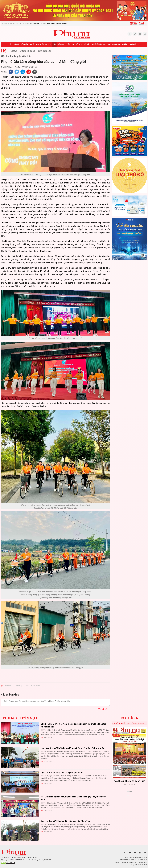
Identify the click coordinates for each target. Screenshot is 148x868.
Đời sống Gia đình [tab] (135, 723)
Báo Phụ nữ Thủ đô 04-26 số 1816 (129, 781)
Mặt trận (24, 44)
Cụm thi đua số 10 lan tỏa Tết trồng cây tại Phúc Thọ (65, 821)
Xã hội (32, 44)
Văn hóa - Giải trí (82, 44)
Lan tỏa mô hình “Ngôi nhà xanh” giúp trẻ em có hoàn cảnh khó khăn (73, 748)
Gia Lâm (8, 686)
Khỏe (68, 44)
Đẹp (73, 44)
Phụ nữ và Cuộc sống (98, 44)
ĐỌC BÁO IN (130, 718)
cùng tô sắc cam (33, 686)
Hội (54, 44)
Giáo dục (61, 44)
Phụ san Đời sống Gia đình (118, 44)
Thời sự (16, 44)
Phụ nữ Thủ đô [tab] (119, 723)
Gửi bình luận (103, 709)
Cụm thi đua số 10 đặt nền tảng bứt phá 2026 (62, 772)
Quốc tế (133, 44)
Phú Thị (19, 686)
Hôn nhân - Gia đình (44, 44)
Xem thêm (130, 796)
